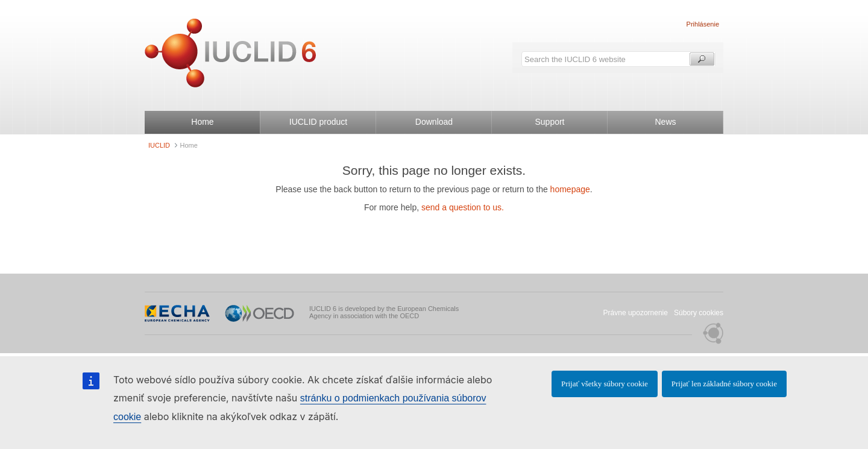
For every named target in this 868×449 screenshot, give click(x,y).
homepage (570, 189)
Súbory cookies (699, 313)
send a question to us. (463, 207)
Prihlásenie (703, 24)
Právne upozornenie (636, 313)
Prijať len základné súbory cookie (724, 384)
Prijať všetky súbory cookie (605, 384)
